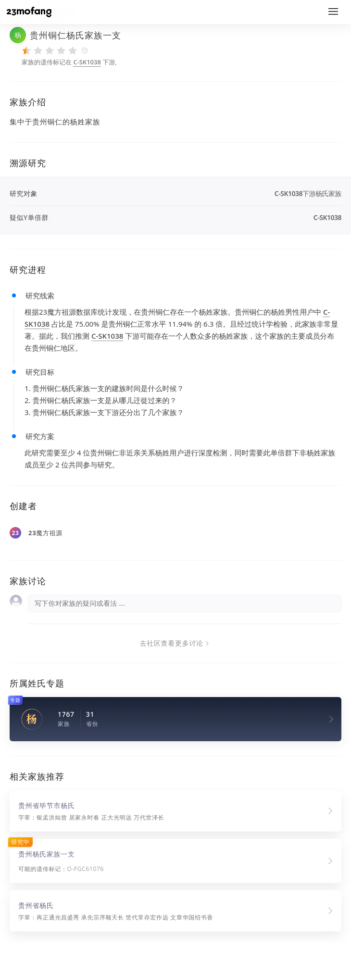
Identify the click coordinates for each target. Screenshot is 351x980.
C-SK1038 (87, 62)
